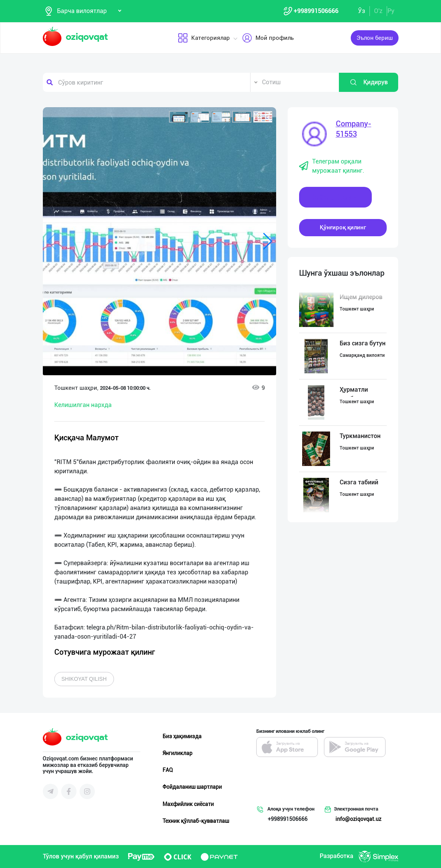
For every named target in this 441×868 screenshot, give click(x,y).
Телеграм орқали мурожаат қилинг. (332, 166)
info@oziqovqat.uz (358, 819)
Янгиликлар (177, 753)
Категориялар (203, 38)
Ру (391, 11)
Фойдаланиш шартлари (192, 787)
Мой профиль (268, 38)
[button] (179, 117)
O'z (378, 11)
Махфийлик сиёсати (188, 804)
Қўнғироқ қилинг (343, 227)
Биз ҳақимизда (182, 736)
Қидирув (369, 82)
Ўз (362, 11)
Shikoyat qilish (84, 679)
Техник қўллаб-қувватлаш (196, 821)
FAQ (168, 770)
